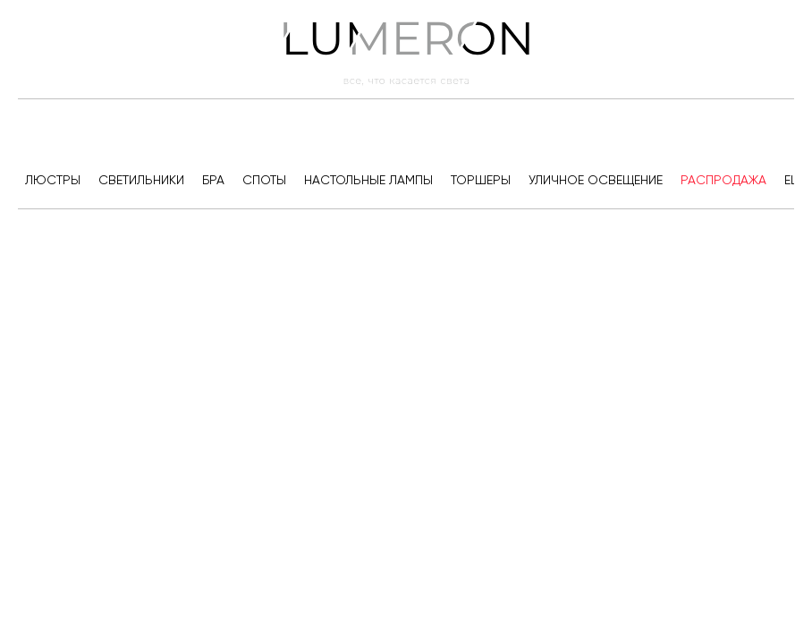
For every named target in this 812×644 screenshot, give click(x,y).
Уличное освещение (596, 180)
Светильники (141, 180)
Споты (264, 180)
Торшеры (481, 180)
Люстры (53, 180)
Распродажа (723, 180)
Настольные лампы (368, 180)
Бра (213, 180)
